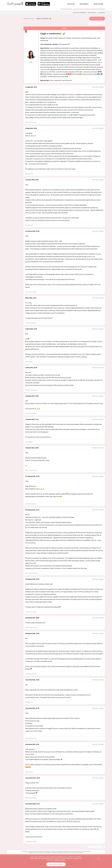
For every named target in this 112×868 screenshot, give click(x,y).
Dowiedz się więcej (60, 860)
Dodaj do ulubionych (97, 19)
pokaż (34, 122)
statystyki (71, 4)
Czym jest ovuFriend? (79, 13)
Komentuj (95, 87)
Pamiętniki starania (29, 18)
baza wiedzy (84, 4)
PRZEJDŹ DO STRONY (56, 864)
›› (103, 23)
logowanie (102, 13)
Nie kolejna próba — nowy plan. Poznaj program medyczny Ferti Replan (83, 9)
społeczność (98, 4)
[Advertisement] (14, 40)
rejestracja (92, 13)
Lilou (31, 62)
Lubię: (100, 87)
